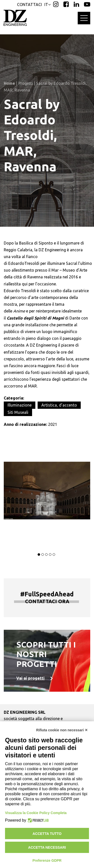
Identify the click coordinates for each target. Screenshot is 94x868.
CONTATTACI (29, 5)
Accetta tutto (47, 834)
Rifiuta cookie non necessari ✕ (62, 730)
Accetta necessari (47, 847)
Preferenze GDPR (47, 860)
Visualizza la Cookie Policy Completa (36, 813)
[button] (39, 555)
